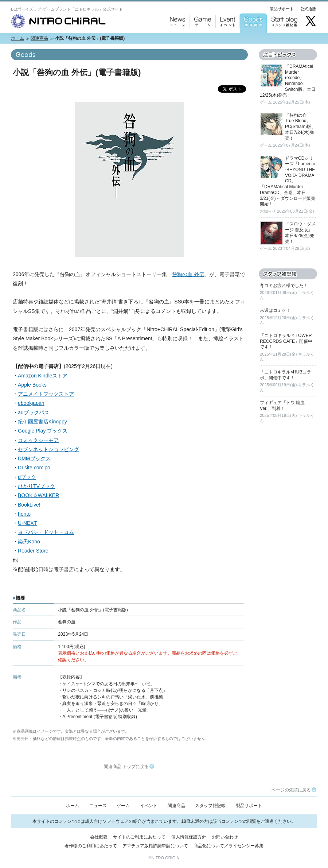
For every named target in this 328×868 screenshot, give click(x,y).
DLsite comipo (34, 468)
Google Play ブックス (43, 431)
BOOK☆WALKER (38, 495)
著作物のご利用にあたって (91, 846)
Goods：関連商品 (251, 40)
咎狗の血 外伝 (188, 274)
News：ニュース (176, 40)
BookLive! (29, 505)
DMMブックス (34, 458)
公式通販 (308, 9)
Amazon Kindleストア (43, 376)
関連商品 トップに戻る (129, 767)
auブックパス (34, 412)
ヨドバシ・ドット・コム (46, 532)
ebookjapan (31, 403)
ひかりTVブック (36, 486)
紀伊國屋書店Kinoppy (42, 422)
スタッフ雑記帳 (210, 806)
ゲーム (123, 806)
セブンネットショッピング (48, 449)
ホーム (17, 38)
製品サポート (282, 9)
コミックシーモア (38, 440)
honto (24, 514)
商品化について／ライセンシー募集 (229, 846)
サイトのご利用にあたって (139, 837)
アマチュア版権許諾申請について (155, 846)
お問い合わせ (225, 837)
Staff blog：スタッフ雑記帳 (284, 40)
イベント (149, 806)
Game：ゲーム (201, 40)
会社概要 (99, 837)
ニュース (98, 806)
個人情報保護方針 (189, 837)
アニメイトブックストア (46, 394)
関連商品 (39, 38)
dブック (27, 477)
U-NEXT (27, 523)
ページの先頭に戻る (294, 790)
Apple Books (32, 385)
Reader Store (33, 551)
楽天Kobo (29, 542)
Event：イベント (227, 40)
